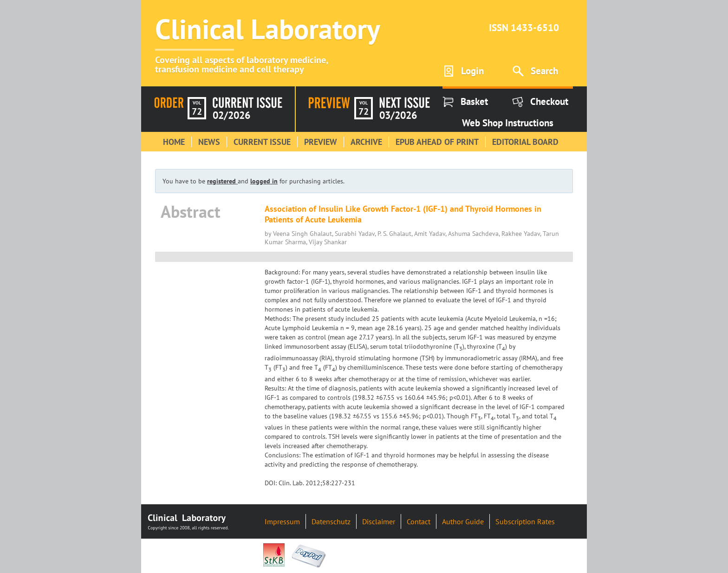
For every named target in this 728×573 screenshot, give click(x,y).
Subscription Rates (525, 521)
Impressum (282, 521)
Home (174, 142)
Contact (419, 521)
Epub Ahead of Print (437, 142)
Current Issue (262, 142)
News (209, 142)
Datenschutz (331, 521)
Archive (366, 142)
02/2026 (231, 115)
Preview (321, 142)
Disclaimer (379, 521)
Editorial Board (525, 142)
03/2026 (398, 115)
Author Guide (463, 521)
